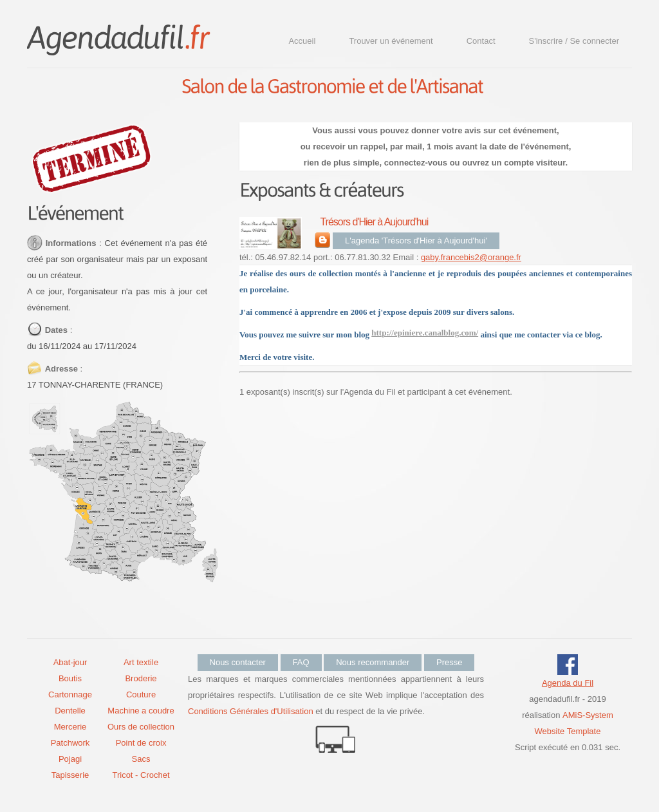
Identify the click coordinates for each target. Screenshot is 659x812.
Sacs (141, 759)
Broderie (141, 678)
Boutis (70, 678)
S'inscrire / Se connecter (574, 41)
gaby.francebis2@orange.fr (471, 257)
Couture (141, 694)
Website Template (568, 731)
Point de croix (141, 743)
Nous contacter (238, 662)
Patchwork (70, 743)
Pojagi (70, 759)
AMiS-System (588, 715)
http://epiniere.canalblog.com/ (425, 333)
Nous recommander (373, 662)
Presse (449, 662)
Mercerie (70, 727)
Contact (481, 41)
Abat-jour (70, 662)
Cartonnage (70, 694)
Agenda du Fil (568, 683)
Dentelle (70, 711)
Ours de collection (141, 727)
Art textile (141, 662)
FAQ (301, 662)
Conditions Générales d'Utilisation (251, 711)
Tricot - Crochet (141, 775)
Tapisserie (70, 775)
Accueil (302, 41)
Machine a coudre (141, 711)
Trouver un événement (391, 41)
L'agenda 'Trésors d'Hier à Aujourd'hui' (416, 241)
